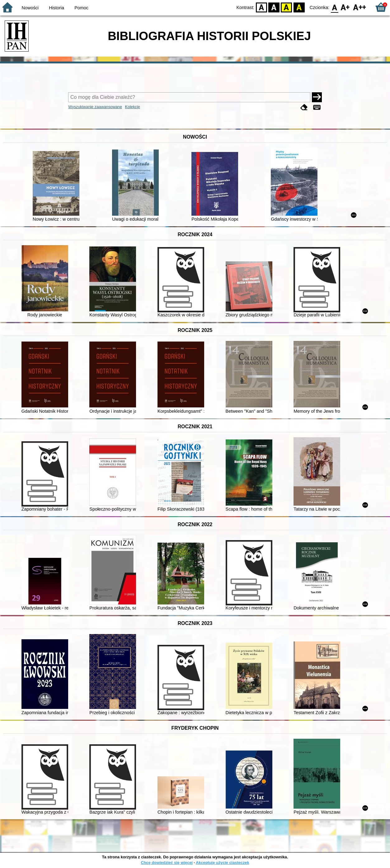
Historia (56, 8)
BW (274, 7)
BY (299, 7)
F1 (345, 7)
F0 (334, 7)
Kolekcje (133, 107)
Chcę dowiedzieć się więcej (167, 863)
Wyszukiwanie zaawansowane (95, 107)
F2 (360, 7)
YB (287, 7)
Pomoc (81, 8)
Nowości (30, 8)
